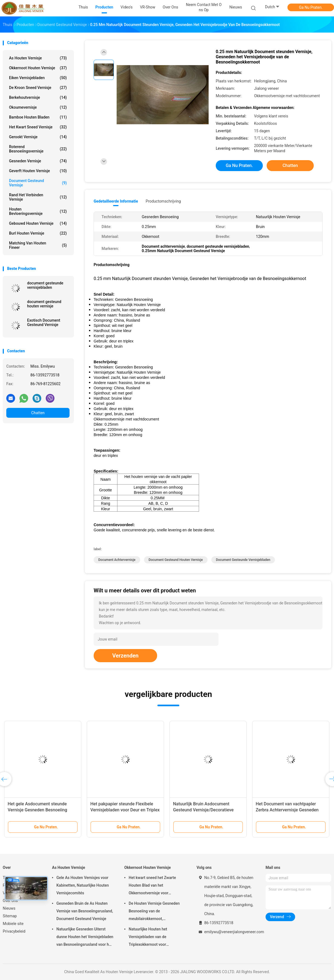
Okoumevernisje (38, 107)
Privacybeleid (14, 931)
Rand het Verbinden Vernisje (38, 197)
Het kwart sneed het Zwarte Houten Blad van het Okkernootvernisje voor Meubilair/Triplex (152, 886)
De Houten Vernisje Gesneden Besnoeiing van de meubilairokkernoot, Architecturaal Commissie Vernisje (154, 912)
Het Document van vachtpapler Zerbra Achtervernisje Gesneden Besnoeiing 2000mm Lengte (287, 810)
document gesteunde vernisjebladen (45, 285)
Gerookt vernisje (38, 137)
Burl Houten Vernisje (38, 233)
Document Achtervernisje (117, 560)
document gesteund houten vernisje (44, 304)
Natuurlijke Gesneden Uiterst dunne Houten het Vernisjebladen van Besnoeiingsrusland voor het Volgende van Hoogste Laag (85, 938)
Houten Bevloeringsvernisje (38, 211)
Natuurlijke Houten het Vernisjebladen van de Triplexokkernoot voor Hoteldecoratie (148, 938)
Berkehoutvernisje (38, 97)
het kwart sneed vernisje (38, 127)
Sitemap (10, 916)
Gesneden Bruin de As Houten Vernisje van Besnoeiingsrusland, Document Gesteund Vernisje (85, 911)
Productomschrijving (163, 201)
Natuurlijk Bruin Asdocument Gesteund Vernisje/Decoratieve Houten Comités (203, 810)
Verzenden (125, 656)
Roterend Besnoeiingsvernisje (38, 149)
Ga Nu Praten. (311, 7)
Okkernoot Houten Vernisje (38, 68)
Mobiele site (13, 924)
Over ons (10, 901)
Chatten (38, 413)
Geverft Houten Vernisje (38, 171)
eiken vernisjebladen (38, 78)
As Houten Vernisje (38, 58)
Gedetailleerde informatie (116, 201)
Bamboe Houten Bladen (38, 117)
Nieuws (9, 908)
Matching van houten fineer (38, 245)
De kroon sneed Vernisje (38, 88)
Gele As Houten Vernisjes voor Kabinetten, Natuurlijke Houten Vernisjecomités (83, 885)
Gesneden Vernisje (38, 161)
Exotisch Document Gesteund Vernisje (44, 322)
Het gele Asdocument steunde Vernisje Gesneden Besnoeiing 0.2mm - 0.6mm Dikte (37, 810)
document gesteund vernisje (38, 183)
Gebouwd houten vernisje (38, 223)
